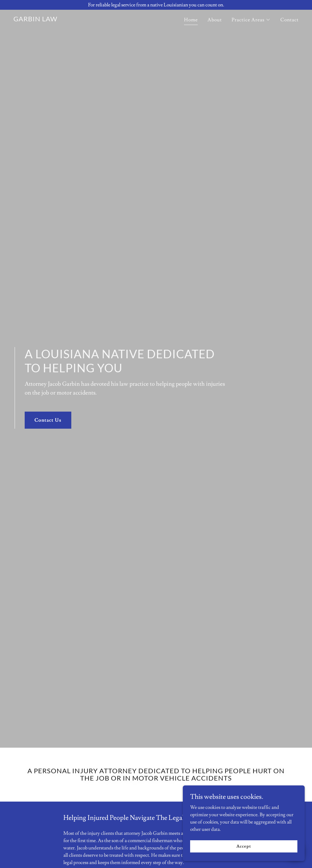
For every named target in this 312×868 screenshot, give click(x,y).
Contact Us (48, 420)
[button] (251, 20)
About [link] (215, 20)
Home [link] (191, 20)
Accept (244, 859)
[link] (35, 20)
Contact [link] (289, 20)
